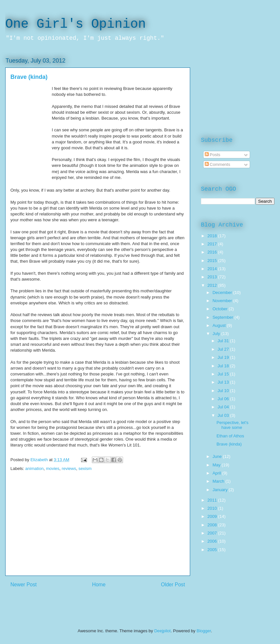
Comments (217, 164)
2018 (213, 236)
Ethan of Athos (230, 436)
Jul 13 (224, 382)
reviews (69, 468)
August (220, 325)
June (218, 456)
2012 (213, 285)
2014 (213, 269)
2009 (213, 516)
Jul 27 (224, 349)
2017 (213, 244)
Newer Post (24, 585)
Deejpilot (163, 631)
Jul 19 (224, 357)
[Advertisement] (98, 530)
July (217, 334)
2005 (213, 550)
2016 (213, 252)
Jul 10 (224, 391)
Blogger (204, 631)
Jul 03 (224, 415)
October (221, 309)
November (223, 301)
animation (35, 468)
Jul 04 (224, 407)
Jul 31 (224, 341)
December (223, 293)
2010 (213, 508)
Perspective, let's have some (232, 425)
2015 (213, 261)
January (221, 490)
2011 (213, 500)
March (219, 481)
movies (53, 468)
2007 (213, 533)
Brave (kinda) (229, 444)
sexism (85, 468)
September (224, 317)
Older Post (173, 585)
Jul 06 (224, 399)
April (217, 473)
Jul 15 (224, 374)
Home (99, 585)
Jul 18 (224, 366)
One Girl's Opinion (76, 24)
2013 (213, 277)
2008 (213, 525)
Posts (213, 155)
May (217, 465)
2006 (213, 541)
